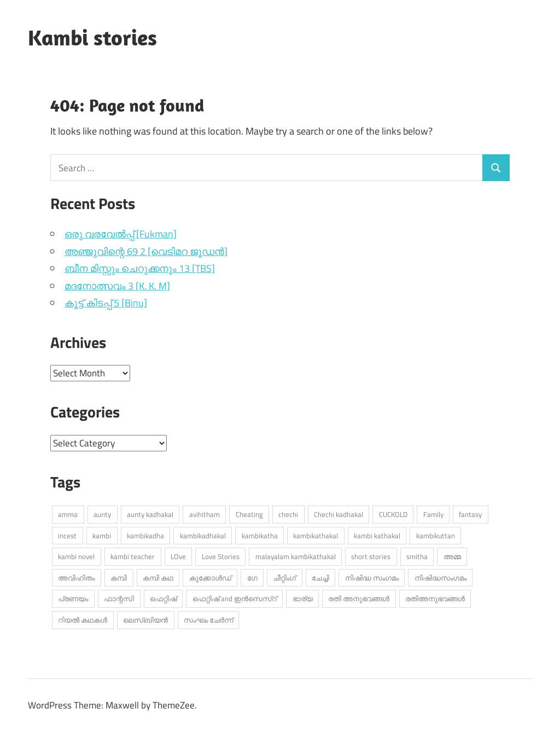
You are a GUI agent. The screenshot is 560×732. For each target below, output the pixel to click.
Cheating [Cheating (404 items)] (249, 514)
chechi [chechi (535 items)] (288, 514)
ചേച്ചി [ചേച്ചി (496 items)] (320, 578)
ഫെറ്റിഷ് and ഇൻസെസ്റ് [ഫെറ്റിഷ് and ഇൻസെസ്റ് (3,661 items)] (235, 599)
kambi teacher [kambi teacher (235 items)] (133, 556)
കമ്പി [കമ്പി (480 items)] (119, 578)
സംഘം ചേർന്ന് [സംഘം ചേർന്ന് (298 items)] (208, 620)
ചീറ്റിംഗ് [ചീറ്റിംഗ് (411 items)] (284, 578)
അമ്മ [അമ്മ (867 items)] (452, 556)
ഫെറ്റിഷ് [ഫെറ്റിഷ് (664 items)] (163, 599)
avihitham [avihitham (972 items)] (205, 514)
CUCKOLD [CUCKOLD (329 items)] (393, 514)
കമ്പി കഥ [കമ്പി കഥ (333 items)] (158, 578)
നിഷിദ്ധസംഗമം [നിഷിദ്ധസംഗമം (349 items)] (441, 578)
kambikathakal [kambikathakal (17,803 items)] (316, 536)
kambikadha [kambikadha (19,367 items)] (145, 536)
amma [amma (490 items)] (68, 514)
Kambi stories (92, 37)
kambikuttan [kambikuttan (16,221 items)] (436, 536)
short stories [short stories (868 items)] (371, 556)
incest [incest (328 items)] (67, 536)
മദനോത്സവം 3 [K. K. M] (117, 286)
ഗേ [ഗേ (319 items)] (252, 578)
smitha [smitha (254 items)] (417, 556)
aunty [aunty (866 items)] (102, 514)
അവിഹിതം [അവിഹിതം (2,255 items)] (76, 578)
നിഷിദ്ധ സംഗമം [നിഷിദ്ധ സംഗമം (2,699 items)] (372, 578)
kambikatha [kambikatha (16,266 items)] (260, 536)
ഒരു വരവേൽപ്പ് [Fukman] (121, 234)
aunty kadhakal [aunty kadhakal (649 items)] (150, 514)
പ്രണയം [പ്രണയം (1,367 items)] (73, 599)
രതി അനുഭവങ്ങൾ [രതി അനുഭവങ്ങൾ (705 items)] (359, 599)
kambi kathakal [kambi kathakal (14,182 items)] (377, 536)
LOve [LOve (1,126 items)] (178, 556)
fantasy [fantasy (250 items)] (470, 514)
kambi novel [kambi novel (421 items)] (76, 556)
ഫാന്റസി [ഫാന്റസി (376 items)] (119, 599)
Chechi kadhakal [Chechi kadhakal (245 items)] (339, 514)
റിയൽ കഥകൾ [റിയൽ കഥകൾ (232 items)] (83, 620)
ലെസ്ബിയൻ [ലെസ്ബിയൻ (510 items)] (145, 620)
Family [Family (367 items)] (433, 514)
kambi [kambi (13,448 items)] (102, 536)
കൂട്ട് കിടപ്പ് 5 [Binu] (106, 303)
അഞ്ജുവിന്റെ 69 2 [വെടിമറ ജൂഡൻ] (146, 251)
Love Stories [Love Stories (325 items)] (221, 556)
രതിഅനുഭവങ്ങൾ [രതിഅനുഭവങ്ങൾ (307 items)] (435, 599)
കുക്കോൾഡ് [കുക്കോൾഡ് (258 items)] (210, 578)
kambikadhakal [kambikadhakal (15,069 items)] (203, 536)
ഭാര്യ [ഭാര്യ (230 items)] (303, 599)
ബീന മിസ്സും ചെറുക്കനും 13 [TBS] (140, 268)
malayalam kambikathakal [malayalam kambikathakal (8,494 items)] (296, 556)
